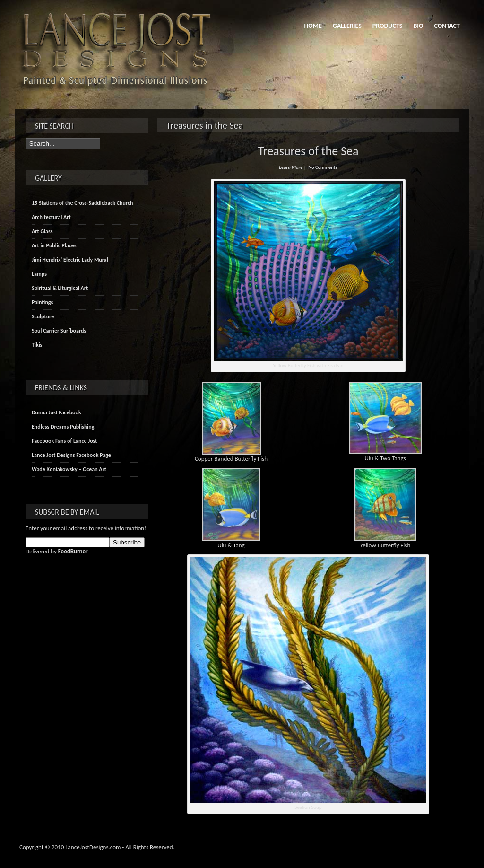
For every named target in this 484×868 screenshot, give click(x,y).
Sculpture (43, 316)
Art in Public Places (54, 245)
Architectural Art (51, 217)
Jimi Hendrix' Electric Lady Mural (70, 260)
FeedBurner (73, 551)
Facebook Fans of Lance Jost (64, 441)
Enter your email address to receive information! (86, 528)
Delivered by (57, 551)
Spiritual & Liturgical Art (60, 288)
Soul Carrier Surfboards (59, 331)
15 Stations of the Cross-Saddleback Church (82, 203)
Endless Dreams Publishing (63, 427)
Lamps (39, 274)
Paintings (42, 302)
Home (313, 26)
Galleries (347, 26)
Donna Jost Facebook (56, 412)
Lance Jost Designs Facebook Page (71, 455)
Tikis (37, 345)
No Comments (323, 167)
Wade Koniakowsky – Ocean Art (69, 469)
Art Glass (42, 231)
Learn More (291, 167)
